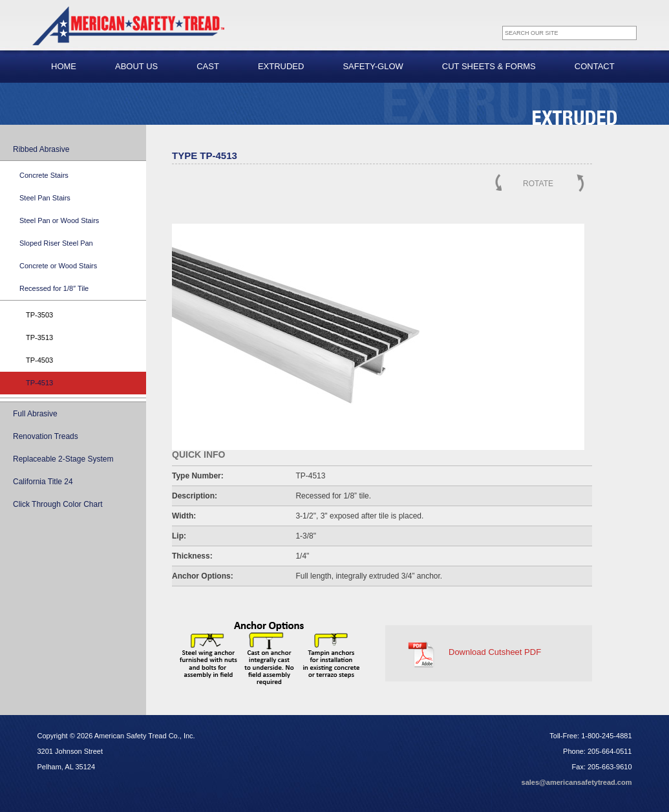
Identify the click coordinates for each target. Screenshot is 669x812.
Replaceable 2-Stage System (63, 459)
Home (64, 66)
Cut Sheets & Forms (489, 66)
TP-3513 (39, 337)
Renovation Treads (46, 436)
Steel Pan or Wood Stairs (59, 220)
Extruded (281, 66)
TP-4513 (39, 383)
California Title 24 (43, 482)
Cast (208, 66)
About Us (136, 66)
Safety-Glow (373, 66)
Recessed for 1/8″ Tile (54, 288)
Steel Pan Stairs (45, 198)
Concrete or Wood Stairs (58, 266)
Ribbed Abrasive (41, 149)
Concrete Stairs (44, 175)
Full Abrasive (35, 414)
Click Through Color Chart (58, 504)
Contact (595, 66)
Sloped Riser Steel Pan (56, 243)
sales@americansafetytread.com (577, 782)
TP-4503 (39, 360)
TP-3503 (39, 315)
